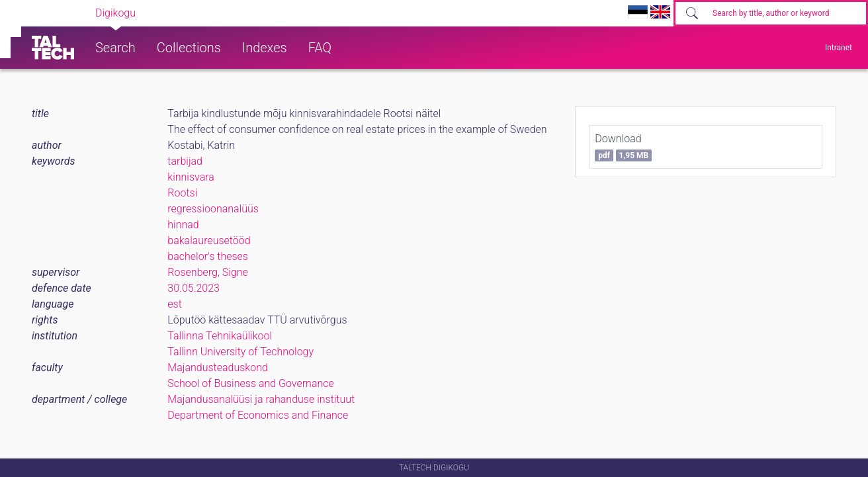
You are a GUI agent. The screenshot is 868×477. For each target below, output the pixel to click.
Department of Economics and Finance (258, 415)
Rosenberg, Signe (208, 272)
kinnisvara (191, 177)
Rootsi (182, 193)
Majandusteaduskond (217, 368)
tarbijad (185, 161)
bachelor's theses (208, 256)
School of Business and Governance (250, 383)
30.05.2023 (194, 288)
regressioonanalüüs (213, 209)
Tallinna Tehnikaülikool (220, 336)
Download (623, 147)
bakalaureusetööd (209, 240)
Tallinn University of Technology (240, 352)
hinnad (183, 225)
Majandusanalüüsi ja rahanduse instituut (261, 399)
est (175, 304)
